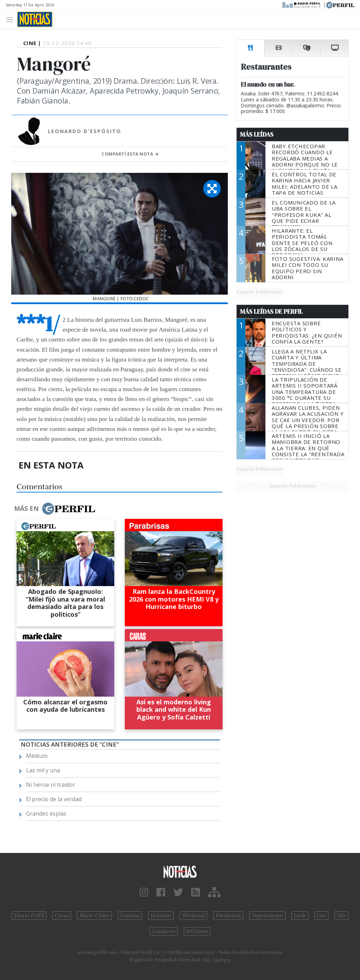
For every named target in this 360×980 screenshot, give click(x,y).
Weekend (194, 916)
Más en (54, 509)
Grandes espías (46, 813)
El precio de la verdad (54, 799)
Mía (341, 916)
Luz (321, 916)
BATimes (197, 931)
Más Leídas (257, 134)
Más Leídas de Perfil (271, 312)
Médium (37, 756)
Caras (62, 916)
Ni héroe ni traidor (51, 785)
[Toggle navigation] (11, 19)
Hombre (161, 916)
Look (300, 916)
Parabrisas (228, 916)
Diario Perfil (29, 916)
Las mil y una (43, 770)
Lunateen (164, 931)
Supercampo (267, 916)
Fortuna (130, 916)
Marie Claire (94, 916)
